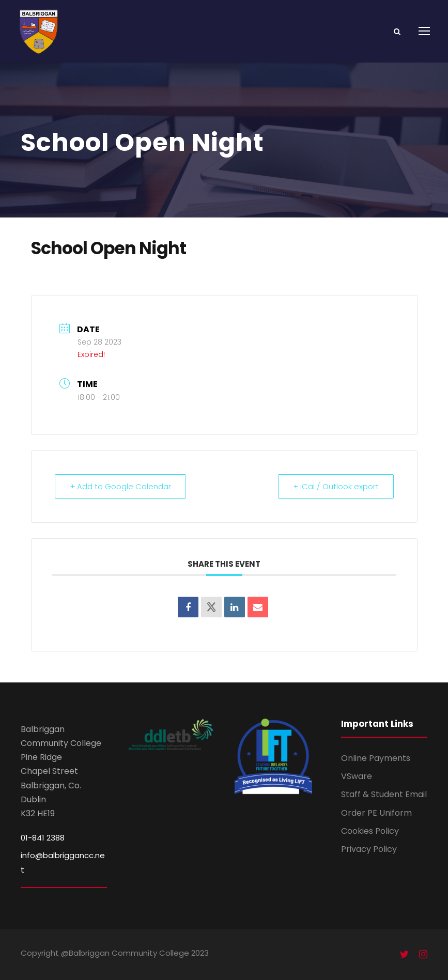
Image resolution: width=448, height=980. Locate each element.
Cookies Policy (370, 831)
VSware (357, 776)
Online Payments (376, 758)
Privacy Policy (369, 849)
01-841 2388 (43, 838)
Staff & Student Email (384, 794)
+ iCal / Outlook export (336, 486)
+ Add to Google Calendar (120, 486)
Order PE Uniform (376, 813)
